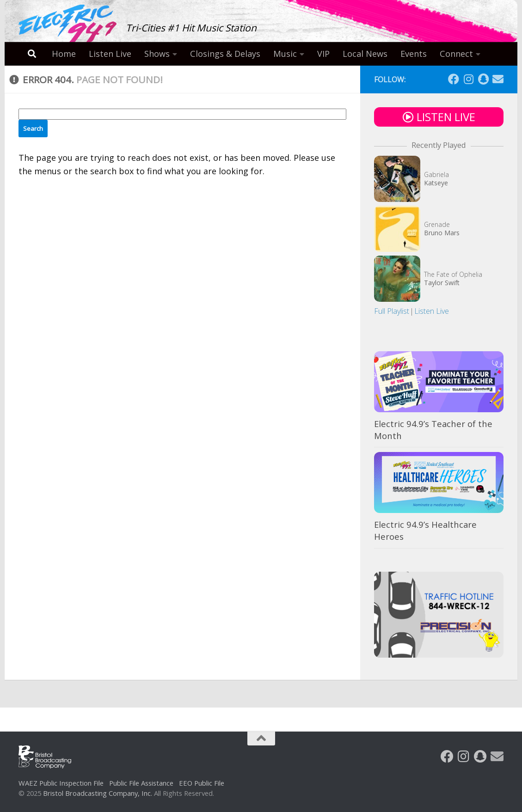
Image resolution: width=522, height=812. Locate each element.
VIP (323, 54)
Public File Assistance (141, 783)
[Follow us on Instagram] (468, 79)
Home (64, 54)
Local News (365, 54)
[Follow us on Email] (498, 79)
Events (414, 54)
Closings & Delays (225, 54)
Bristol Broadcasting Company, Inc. (98, 793)
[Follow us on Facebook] (454, 79)
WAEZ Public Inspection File (61, 783)
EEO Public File (202, 783)
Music (285, 54)
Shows (157, 54)
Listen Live (110, 54)
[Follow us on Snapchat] (483, 79)
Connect (456, 54)
